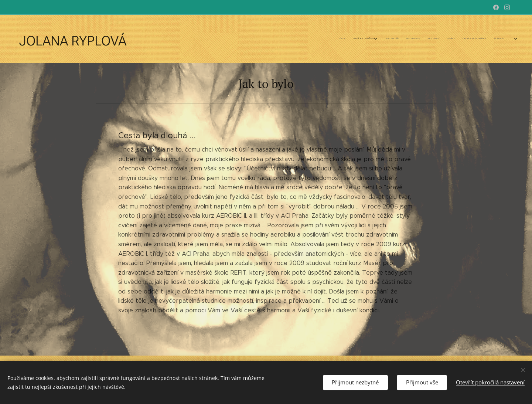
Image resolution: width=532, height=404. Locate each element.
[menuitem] (424, 39)
